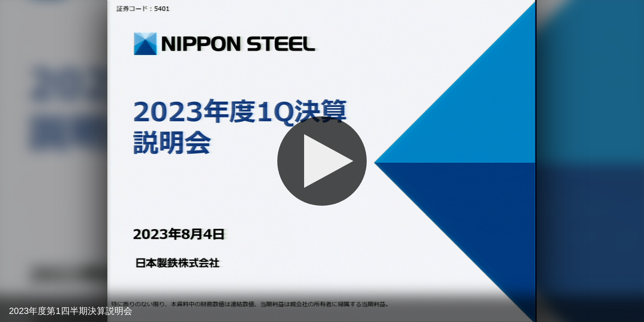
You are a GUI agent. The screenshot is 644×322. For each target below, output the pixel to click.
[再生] (322, 161)
